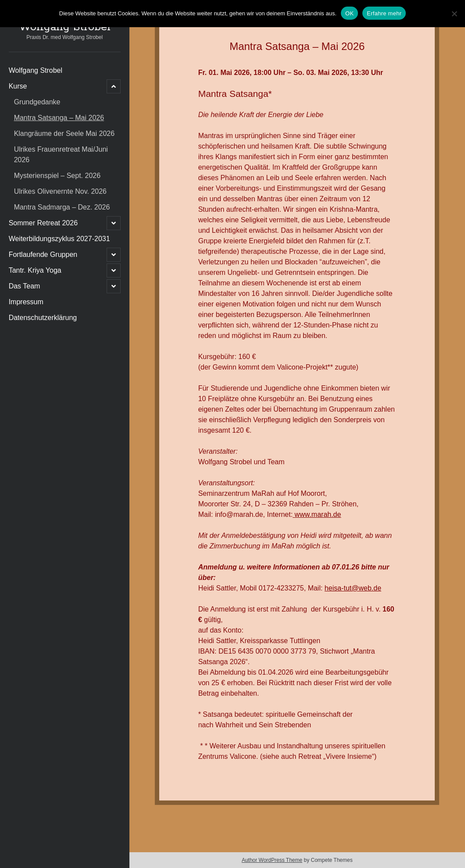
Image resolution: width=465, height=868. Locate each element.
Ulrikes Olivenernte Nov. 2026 (60, 191)
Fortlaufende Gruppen (43, 254)
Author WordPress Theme (272, 860)
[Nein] (454, 14)
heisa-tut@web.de (353, 588)
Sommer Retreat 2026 (43, 223)
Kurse (18, 86)
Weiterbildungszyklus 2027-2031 (59, 239)
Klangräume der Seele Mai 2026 (64, 133)
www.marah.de (318, 514)
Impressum (26, 302)
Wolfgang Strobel (65, 27)
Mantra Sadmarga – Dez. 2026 (62, 207)
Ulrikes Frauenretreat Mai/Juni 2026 (61, 155)
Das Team (25, 286)
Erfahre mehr (384, 13)
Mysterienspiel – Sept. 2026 (57, 176)
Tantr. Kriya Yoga (35, 270)
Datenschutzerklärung (43, 318)
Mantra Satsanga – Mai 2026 (59, 118)
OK (349, 13)
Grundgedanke (37, 102)
